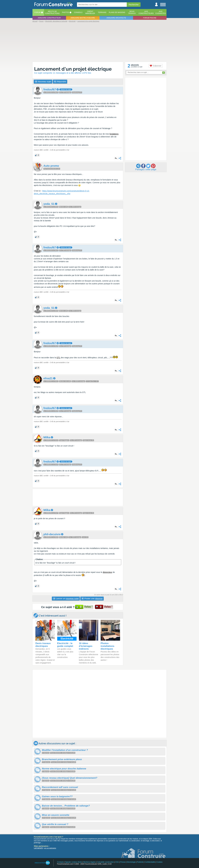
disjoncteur (108, 572)
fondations (114, 134)
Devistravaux (132, 12)
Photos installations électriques (107, 646)
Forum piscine (150, 18)
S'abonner (156, 66)
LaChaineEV (38, 848)
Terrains (102, 12)
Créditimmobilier (90, 12)
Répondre (60, 82)
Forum (37, 12)
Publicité (140, 862)
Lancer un (66, 599)
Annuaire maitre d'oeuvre (83, 18)
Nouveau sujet (43, 82)
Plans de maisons (117, 12)
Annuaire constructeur (49, 18)
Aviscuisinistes (161, 12)
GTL (58, 358)
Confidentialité (150, 862)
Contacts (60, 862)
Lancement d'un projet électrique (73, 69)
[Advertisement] (99, 42)
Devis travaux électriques (43, 645)
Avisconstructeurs (146, 12)
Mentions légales (90, 862)
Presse (123, 862)
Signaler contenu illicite (73, 862)
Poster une (92, 599)
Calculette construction (105, 862)
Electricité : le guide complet (65, 645)
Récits (52, 12)
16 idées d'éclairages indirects (86, 646)
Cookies (159, 862)
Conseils (78, 12)
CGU (117, 862)
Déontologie (131, 862)
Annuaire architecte (116, 18)
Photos (66, 12)
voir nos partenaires (50, 848)
